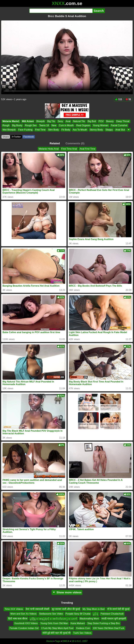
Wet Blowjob (9, 130)
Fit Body (66, 130)
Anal (68, 121)
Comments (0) (75, 143)
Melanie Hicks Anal (49, 149)
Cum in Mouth (66, 125)
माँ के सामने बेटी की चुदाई (118, 609)
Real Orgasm (83, 125)
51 (128, 99)
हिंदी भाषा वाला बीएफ (18, 619)
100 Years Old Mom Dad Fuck (109, 628)
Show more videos (67, 592)
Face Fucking (25, 130)
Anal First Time (88, 149)
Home (50, 641)
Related (55, 143)
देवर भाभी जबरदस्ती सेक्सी (37, 609)
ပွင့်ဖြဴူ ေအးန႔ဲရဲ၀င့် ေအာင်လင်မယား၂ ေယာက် (54, 619)
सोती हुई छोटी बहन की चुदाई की (57, 633)
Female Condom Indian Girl (24, 628)
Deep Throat (123, 121)
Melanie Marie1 (11, 121)
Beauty (110, 121)
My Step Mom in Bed (94, 609)
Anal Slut (120, 130)
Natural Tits (79, 121)
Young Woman (101, 125)
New (54, 125)
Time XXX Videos (14, 609)
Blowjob (40, 121)
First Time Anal (69, 149)
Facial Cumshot (119, 125)
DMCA (66, 641)
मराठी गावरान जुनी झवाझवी (114, 619)
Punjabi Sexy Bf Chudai (78, 614)
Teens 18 (44, 125)
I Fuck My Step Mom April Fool (57, 628)
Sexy (60, 121)
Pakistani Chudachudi (112, 614)
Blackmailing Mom (89, 619)
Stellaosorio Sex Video (51, 614)
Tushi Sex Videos (82, 633)
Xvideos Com (83, 628)
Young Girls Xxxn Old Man (54, 623)
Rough (6, 125)
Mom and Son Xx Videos (23, 614)
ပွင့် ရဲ (96, 614)
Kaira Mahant (78, 623)
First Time (40, 130)
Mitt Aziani (28, 121)
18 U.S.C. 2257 (80, 641)
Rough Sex (31, 125)
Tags (58, 641)
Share (6, 137)
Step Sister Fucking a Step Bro (103, 623)
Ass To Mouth (80, 130)
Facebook (29, 137)
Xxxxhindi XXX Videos (26, 623)
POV (101, 121)
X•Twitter (16, 137)
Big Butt (92, 121)
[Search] (61, 11)
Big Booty (17, 125)
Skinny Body (96, 130)
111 (119, 99)
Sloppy (109, 130)
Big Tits (51, 121)
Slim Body (53, 130)
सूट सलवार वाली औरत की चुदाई (66, 609)
